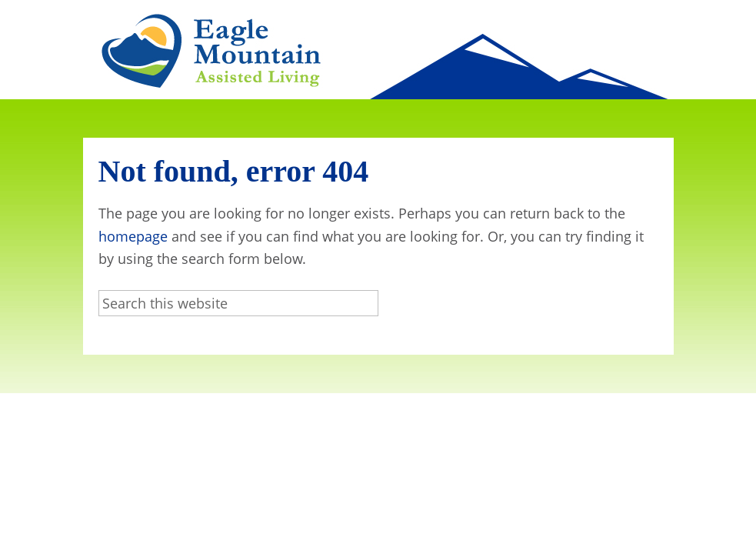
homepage (133, 236)
